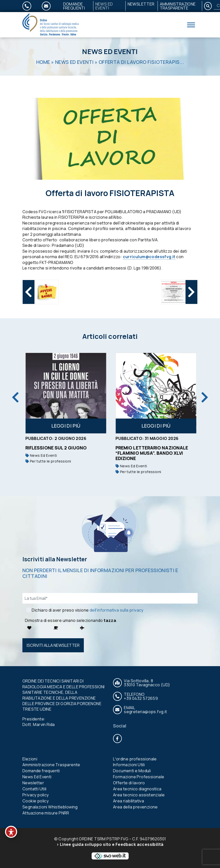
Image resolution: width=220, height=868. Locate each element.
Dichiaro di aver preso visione (87, 610)
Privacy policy (36, 795)
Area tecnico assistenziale (139, 795)
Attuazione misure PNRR (46, 813)
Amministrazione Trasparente (178, 6)
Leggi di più (74, 426)
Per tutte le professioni (56, 461)
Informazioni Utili (129, 765)
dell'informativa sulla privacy (117, 610)
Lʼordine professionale (135, 759)
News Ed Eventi (104, 6)
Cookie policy (35, 801)
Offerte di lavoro (129, 783)
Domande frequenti (74, 6)
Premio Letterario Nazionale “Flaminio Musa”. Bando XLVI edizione (159, 453)
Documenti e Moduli (132, 771)
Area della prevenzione (135, 807)
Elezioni (30, 759)
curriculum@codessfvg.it (149, 257)
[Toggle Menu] (191, 25)
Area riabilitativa (129, 801)
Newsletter (141, 4)
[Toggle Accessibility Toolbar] (11, 832)
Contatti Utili (34, 789)
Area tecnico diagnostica (137, 789)
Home (43, 62)
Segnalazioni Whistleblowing (50, 807)
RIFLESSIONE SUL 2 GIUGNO (64, 448)
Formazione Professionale (139, 777)
